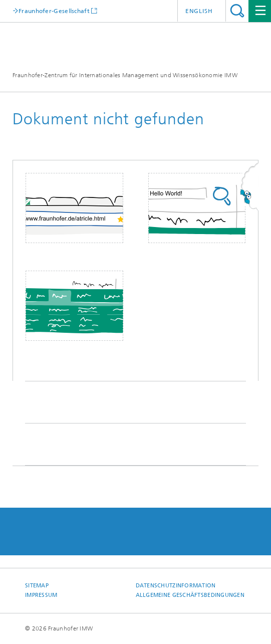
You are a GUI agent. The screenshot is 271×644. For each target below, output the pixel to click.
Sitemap (37, 586)
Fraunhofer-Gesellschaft (54, 11)
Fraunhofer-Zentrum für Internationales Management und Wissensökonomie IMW (125, 75)
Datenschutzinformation (176, 586)
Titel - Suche (237, 11)
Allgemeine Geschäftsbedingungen (190, 595)
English (199, 11)
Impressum (41, 595)
